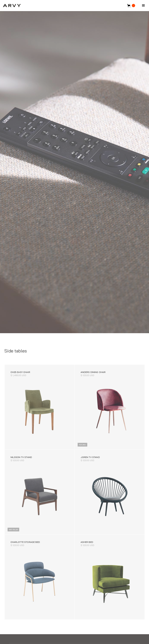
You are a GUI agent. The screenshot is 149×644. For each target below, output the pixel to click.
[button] (143, 6)
